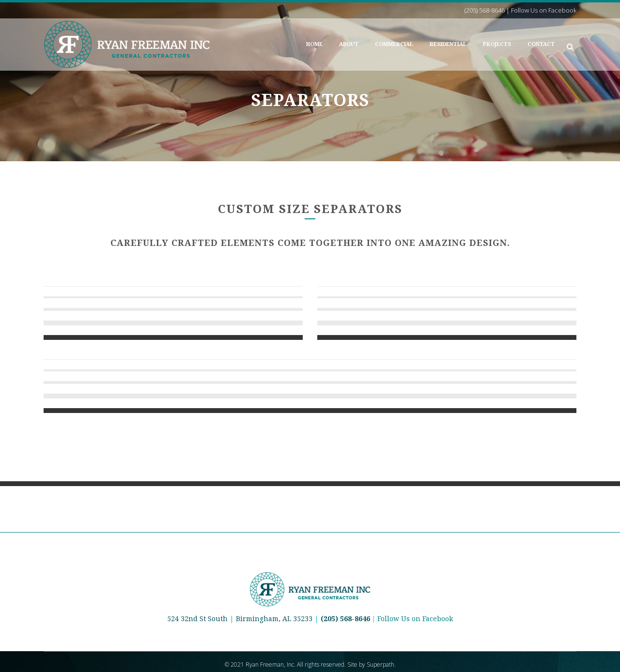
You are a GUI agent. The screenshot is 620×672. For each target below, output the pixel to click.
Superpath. (381, 664)
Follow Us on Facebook (415, 619)
